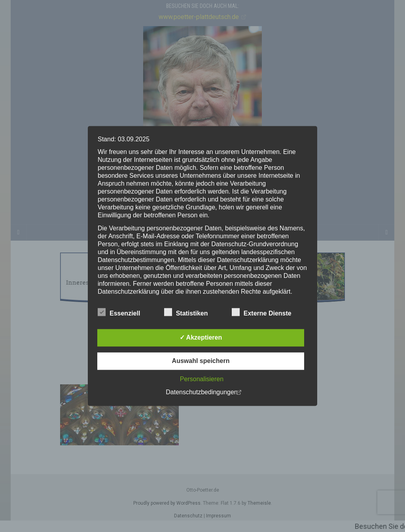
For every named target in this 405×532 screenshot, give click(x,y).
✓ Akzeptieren (201, 338)
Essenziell (119, 313)
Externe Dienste (262, 313)
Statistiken (186, 313)
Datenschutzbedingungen (202, 392)
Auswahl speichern (201, 361)
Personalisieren (202, 379)
